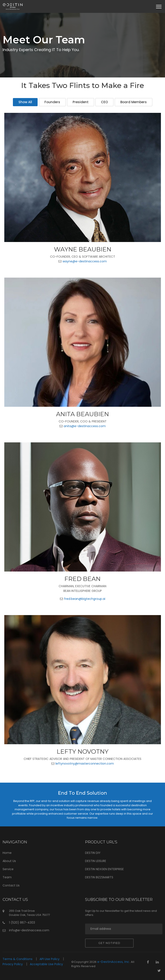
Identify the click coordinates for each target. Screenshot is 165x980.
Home (7, 853)
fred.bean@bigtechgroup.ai (85, 599)
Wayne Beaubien (83, 249)
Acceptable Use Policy (46, 964)
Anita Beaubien (82, 414)
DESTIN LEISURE (96, 861)
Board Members (134, 102)
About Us (9, 861)
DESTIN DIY (93, 853)
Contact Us (11, 885)
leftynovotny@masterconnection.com (85, 764)
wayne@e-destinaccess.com (85, 261)
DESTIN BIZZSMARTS (99, 877)
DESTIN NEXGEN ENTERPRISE (104, 869)
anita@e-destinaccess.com (85, 426)
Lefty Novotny (83, 752)
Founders (52, 102)
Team (7, 877)
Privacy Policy (13, 964)
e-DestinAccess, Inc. (114, 962)
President (81, 102)
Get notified (109, 943)
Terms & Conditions (18, 959)
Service (8, 869)
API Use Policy (50, 959)
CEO (104, 102)
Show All (25, 102)
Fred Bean (82, 579)
